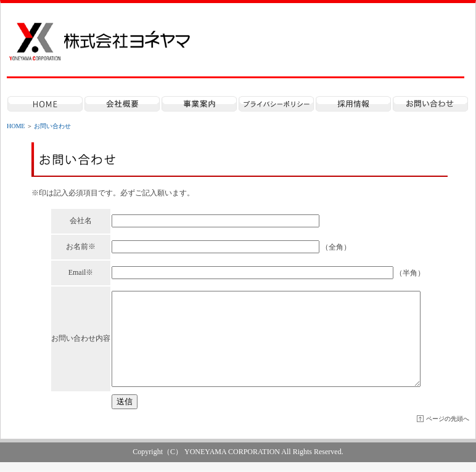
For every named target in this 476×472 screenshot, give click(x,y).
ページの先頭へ (448, 429)
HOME (16, 126)
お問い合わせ (52, 126)
